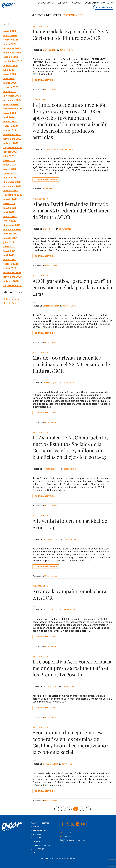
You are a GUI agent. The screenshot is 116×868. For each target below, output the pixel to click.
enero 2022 (10, 221)
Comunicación (74, 15)
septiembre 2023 (13, 147)
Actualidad (35, 842)
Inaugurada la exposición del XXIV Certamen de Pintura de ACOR (71, 34)
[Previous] (57, 809)
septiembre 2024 (13, 109)
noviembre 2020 (13, 277)
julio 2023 (9, 156)
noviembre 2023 (12, 139)
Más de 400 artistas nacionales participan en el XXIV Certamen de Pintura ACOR (71, 364)
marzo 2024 (10, 121)
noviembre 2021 (12, 229)
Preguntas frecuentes (40, 831)
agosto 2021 (10, 238)
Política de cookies (55, 859)
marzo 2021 (10, 259)
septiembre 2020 (13, 285)
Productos (77, 3)
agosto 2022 (10, 199)
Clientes (34, 853)
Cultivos (63, 3)
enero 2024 (10, 130)
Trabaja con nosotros (40, 823)
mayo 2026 (10, 31)
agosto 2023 (10, 152)
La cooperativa (47, 3)
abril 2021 (9, 255)
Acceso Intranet (37, 849)
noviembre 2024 (12, 100)
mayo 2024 (10, 113)
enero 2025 (10, 91)
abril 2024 (9, 117)
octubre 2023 (11, 143)
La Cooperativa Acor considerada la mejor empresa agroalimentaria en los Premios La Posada (72, 668)
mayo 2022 (10, 208)
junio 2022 (9, 203)
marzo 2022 (10, 216)
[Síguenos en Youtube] (83, 824)
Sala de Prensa (36, 838)
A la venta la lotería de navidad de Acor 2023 (70, 524)
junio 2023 (9, 160)
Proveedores (36, 827)
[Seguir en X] (72, 824)
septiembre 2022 (13, 195)
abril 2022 (9, 212)
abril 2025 (9, 78)
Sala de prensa (11, 299)
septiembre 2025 (13, 61)
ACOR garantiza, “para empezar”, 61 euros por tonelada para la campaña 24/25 (72, 287)
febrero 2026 (11, 40)
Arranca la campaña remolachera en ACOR (69, 594)
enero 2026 (10, 44)
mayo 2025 (10, 74)
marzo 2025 (10, 83)
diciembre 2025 (12, 48)
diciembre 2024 (12, 96)
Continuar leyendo (46, 80)
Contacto (107, 3)
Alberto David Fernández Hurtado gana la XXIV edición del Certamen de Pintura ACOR (71, 210)
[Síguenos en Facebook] (62, 824)
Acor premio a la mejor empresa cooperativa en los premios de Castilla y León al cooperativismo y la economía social (71, 742)
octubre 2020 (11, 281)
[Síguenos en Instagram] (67, 824)
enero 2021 (10, 268)
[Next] (88, 809)
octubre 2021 (11, 234)
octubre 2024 (11, 104)
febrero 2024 (11, 126)
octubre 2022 (11, 190)
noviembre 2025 (12, 53)
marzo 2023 (10, 169)
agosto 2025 (10, 65)
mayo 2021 (9, 251)
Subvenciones (40, 100)
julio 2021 (9, 242)
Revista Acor (10, 303)
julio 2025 (9, 70)
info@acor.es (67, 836)
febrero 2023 (11, 173)
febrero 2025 (11, 87)
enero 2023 (10, 178)
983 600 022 (67, 833)
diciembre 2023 (12, 134)
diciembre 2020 (12, 272)
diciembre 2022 (12, 182)
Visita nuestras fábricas (40, 845)
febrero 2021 (11, 264)
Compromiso (92, 3)
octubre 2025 (11, 57)
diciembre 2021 (12, 225)
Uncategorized (40, 26)
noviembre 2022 (12, 186)
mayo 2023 (10, 165)
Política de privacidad (68, 859)
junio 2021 (9, 246)
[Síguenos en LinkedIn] (78, 824)
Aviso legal (44, 859)
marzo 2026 (10, 35)
